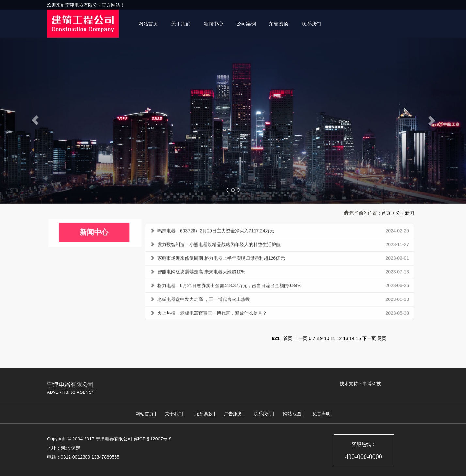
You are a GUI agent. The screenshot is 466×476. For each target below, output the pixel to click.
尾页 (382, 338)
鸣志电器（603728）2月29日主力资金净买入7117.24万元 (216, 232)
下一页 (369, 338)
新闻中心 (213, 24)
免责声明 (321, 414)
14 (352, 338)
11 (333, 338)
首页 (386, 213)
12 (339, 338)
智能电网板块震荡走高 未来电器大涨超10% (201, 273)
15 (358, 338)
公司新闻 (405, 213)
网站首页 (148, 24)
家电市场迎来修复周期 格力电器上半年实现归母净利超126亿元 (221, 259)
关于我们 (181, 24)
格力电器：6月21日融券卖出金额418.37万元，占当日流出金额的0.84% (229, 287)
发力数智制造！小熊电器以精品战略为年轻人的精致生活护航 (219, 246)
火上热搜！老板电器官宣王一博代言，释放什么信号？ (212, 314)
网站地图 (292, 414)
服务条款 (204, 414)
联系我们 (311, 24)
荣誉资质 (279, 24)
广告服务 (233, 414)
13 (346, 338)
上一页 (301, 338)
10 (327, 338)
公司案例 (246, 24)
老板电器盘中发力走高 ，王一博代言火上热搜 (204, 300)
